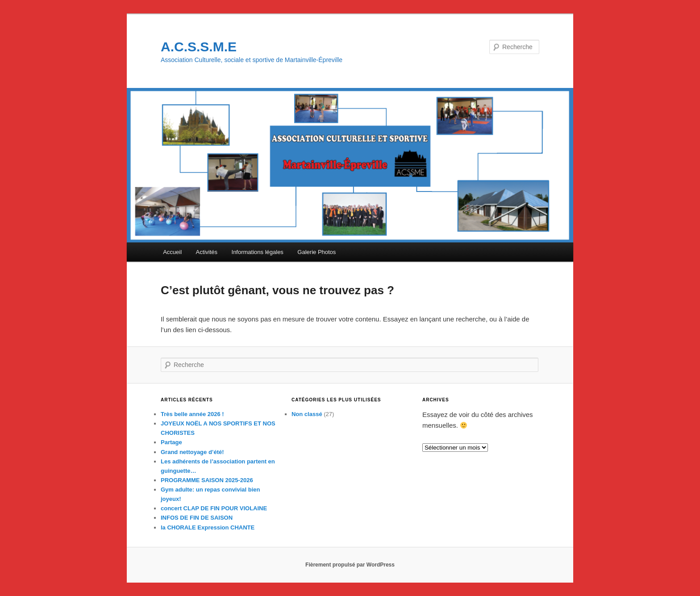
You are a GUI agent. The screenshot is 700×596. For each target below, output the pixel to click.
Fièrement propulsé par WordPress (350, 565)
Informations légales (258, 252)
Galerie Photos (317, 252)
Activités (207, 252)
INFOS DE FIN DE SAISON (197, 518)
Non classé (307, 414)
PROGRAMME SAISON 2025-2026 (207, 480)
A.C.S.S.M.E (199, 47)
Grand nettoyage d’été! (192, 452)
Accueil (172, 252)
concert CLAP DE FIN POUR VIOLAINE (214, 508)
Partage (171, 442)
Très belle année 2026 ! (192, 414)
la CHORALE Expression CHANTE (208, 527)
